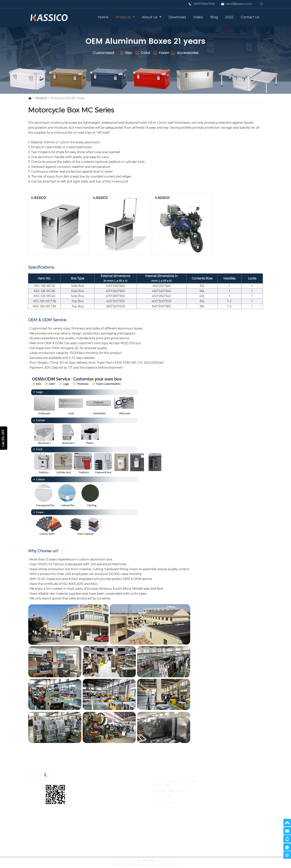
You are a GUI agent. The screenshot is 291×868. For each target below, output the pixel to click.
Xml (145, 860)
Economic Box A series (106, 787)
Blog (214, 17)
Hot (138, 860)
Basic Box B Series (103, 793)
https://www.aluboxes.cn (168, 815)
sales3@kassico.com (239, 4)
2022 (229, 17)
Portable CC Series (103, 842)
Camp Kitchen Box (104, 781)
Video (198, 17)
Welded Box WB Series (106, 818)
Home (103, 17)
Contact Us (250, 17)
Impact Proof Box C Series (108, 799)
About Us (150, 17)
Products (124, 17)
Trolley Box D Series (104, 830)
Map (152, 860)
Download (177, 17)
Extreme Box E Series (105, 805)
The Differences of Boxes (107, 835)
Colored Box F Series (105, 811)
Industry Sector (101, 848)
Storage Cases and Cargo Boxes (232, 781)
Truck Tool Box (101, 823)
